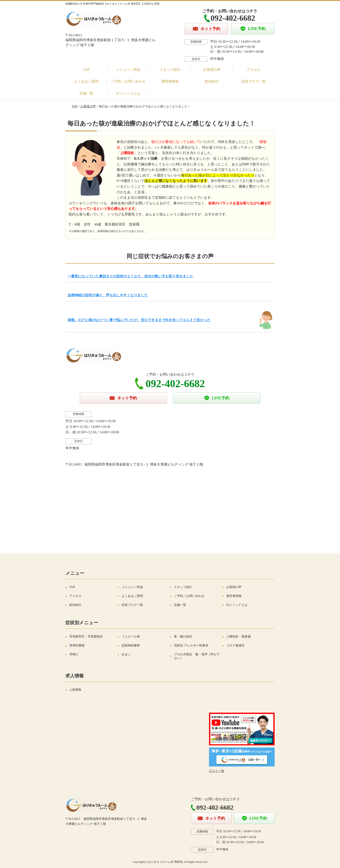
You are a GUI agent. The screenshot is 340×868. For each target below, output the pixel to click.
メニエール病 (131, 637)
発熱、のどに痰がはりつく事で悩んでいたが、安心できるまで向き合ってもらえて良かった (139, 320)
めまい (126, 654)
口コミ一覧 (217, 771)
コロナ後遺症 (235, 645)
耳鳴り (74, 654)
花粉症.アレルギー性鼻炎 (191, 645)
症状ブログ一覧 (254, 81)
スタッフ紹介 (170, 70)
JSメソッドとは (128, 93)
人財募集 (75, 690)
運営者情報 (170, 81)
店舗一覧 (86, 93)
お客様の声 (212, 70)
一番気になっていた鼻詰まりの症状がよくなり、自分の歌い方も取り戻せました (130, 276)
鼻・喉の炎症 (183, 637)
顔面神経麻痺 (131, 645)
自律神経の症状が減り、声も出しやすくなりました (108, 295)
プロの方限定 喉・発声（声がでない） (197, 656)
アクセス (254, 70)
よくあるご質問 (86, 81)
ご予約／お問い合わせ (128, 81)
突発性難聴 (77, 645)
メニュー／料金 (128, 70)
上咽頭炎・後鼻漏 (238, 637)
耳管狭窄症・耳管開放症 (86, 637)
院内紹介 (212, 81)
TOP (86, 70)
